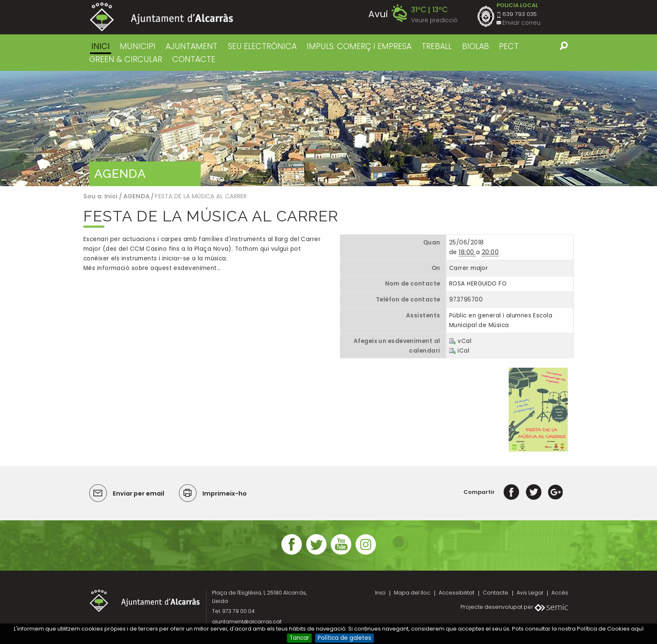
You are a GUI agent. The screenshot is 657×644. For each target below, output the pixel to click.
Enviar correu (521, 23)
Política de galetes (344, 638)
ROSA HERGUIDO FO (478, 284)
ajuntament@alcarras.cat (247, 622)
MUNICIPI (138, 46)
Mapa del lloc (412, 593)
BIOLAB (476, 46)
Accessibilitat (457, 593)
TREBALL (437, 46)
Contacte (495, 593)
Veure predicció (434, 20)
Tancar (299, 638)
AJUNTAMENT (191, 46)
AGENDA (136, 196)
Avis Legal (530, 593)
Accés (560, 593)
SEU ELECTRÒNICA (262, 46)
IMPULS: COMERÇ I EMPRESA (359, 46)
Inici (101, 46)
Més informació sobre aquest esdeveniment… (152, 268)
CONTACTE (194, 59)
